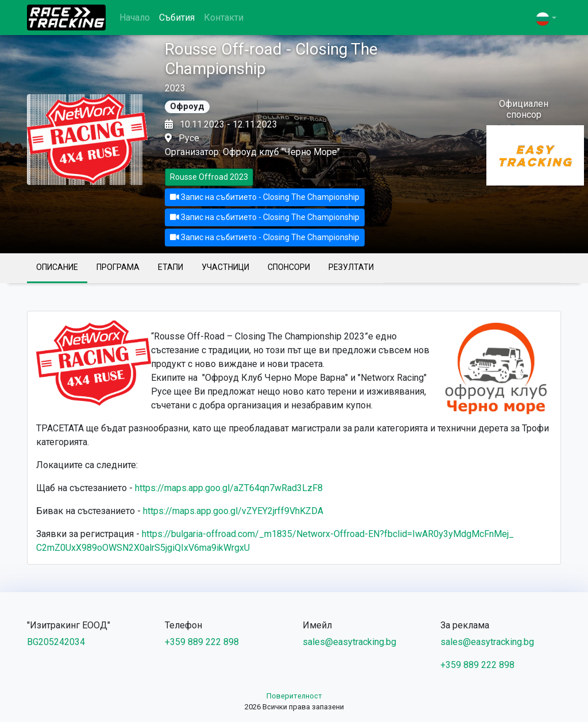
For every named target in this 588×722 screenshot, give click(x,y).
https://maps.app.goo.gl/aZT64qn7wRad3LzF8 (229, 488)
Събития (177, 18)
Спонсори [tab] (289, 267)
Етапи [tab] (171, 267)
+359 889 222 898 (202, 642)
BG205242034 (56, 642)
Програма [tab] (118, 267)
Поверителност (294, 696)
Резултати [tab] (351, 267)
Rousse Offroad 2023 (209, 177)
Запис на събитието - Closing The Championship (265, 197)
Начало (135, 18)
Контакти (224, 18)
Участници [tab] (225, 267)
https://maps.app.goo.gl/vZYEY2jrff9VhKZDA (233, 511)
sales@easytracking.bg (349, 642)
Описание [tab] (57, 267)
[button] (546, 19)
